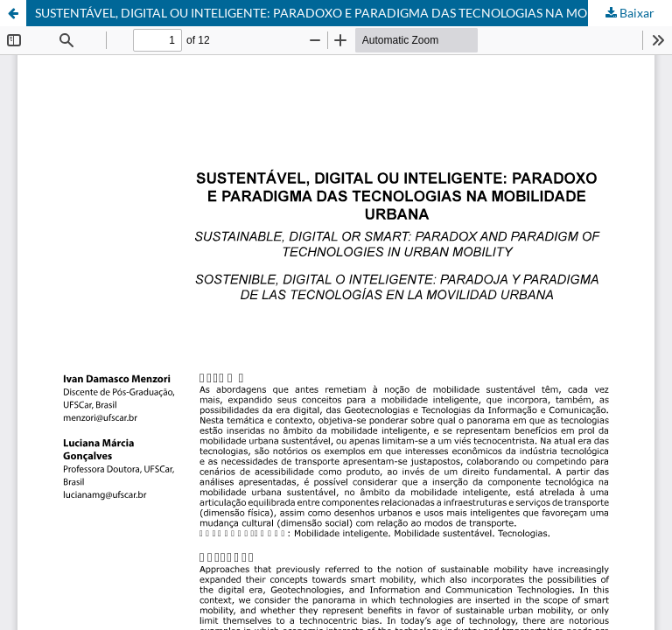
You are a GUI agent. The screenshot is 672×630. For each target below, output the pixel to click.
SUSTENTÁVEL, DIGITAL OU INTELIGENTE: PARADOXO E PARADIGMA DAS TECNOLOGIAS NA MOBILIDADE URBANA (353, 13)
